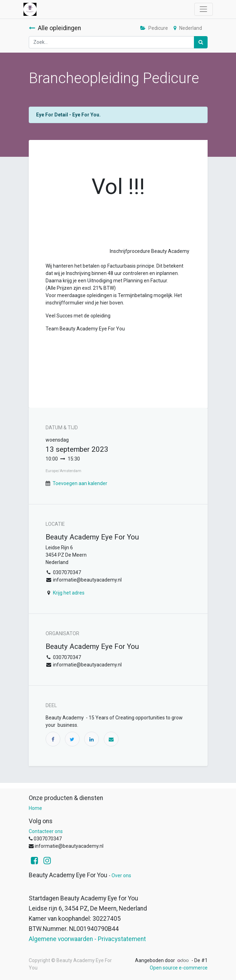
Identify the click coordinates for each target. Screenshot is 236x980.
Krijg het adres (69, 593)
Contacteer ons (46, 831)
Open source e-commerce (179, 968)
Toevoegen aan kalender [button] (80, 483)
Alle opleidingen (55, 28)
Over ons (121, 875)
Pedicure (154, 28)
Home (35, 808)
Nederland (188, 28)
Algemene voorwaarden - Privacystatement (87, 939)
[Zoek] (201, 42)
